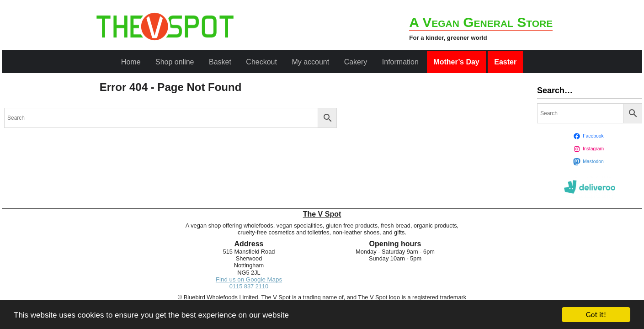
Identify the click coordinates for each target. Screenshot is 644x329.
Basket (220, 62)
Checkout (261, 62)
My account (310, 62)
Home (131, 62)
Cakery (356, 62)
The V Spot (322, 214)
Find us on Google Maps (249, 279)
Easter (505, 62)
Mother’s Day (456, 62)
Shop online (175, 62)
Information (400, 62)
